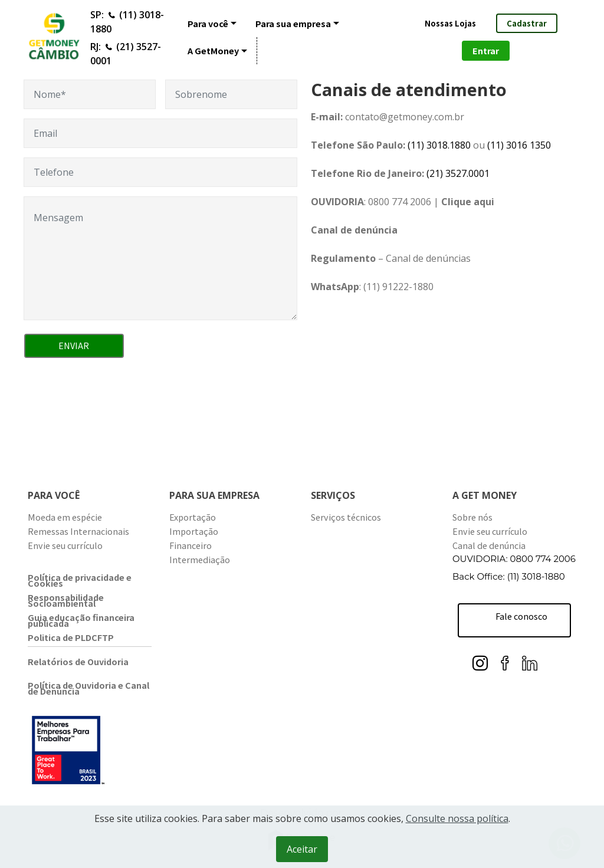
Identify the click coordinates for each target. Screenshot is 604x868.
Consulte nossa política (457, 818)
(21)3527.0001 (458, 173)
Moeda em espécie (65, 517)
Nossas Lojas (450, 23)
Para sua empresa (293, 23)
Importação (194, 531)
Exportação (193, 517)
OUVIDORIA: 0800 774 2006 (514, 559)
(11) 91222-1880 (398, 287)
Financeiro (191, 545)
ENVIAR (74, 345)
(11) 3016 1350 (518, 145)
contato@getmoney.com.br (405, 117)
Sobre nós (472, 517)
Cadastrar (527, 23)
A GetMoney (213, 50)
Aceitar (302, 849)
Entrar (486, 50)
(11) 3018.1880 (439, 145)
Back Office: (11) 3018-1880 (509, 576)
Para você (208, 23)
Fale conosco (515, 620)
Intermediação (200, 559)
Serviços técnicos (346, 517)
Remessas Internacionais (78, 531)
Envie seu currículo (65, 545)
